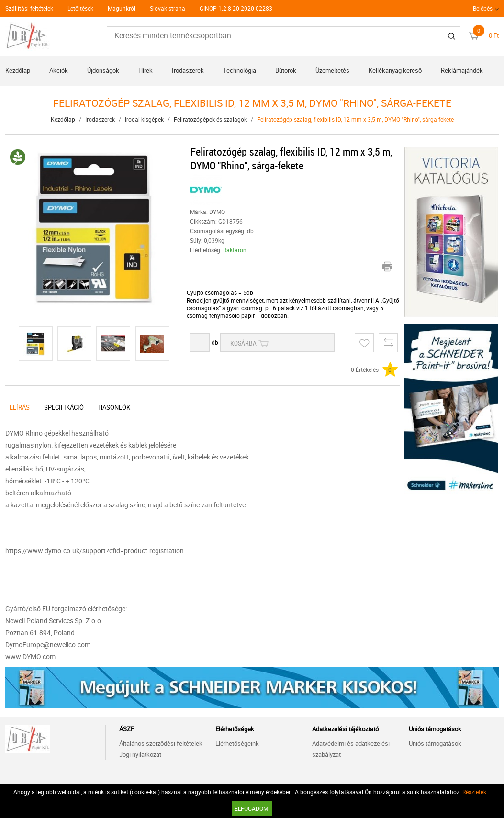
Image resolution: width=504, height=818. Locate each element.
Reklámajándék (462, 70)
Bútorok (286, 70)
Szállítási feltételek (29, 8)
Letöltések (80, 8)
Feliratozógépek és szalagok (210, 119)
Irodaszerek (188, 70)
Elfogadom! (252, 808)
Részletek (474, 792)
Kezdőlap (18, 70)
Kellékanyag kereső (395, 70)
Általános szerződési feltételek (161, 743)
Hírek (146, 70)
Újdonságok (103, 70)
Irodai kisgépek (144, 119)
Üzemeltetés (332, 70)
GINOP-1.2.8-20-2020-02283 (236, 8)
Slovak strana (168, 8)
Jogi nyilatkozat (140, 754)
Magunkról (122, 8)
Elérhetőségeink (237, 743)
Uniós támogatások (435, 743)
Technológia (240, 70)
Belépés (483, 8)
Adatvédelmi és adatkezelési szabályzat (351, 749)
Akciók (59, 70)
